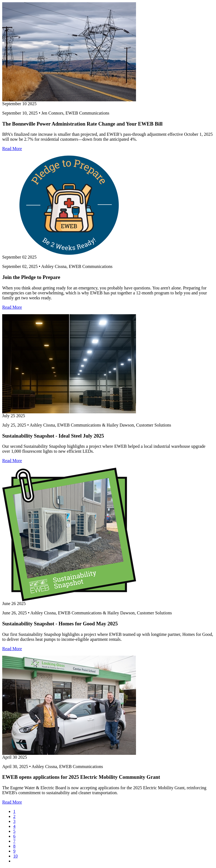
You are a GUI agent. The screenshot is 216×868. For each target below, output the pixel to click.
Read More (12, 149)
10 (15, 856)
